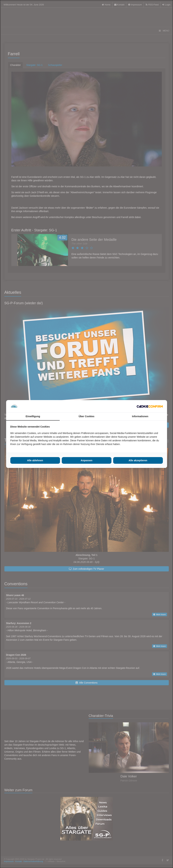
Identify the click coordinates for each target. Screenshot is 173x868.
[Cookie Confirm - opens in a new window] (150, 406)
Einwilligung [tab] (33, 416)
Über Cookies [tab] (86, 416)
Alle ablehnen (35, 460)
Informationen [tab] (140, 416)
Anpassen (86, 460)
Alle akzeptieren (138, 460)
